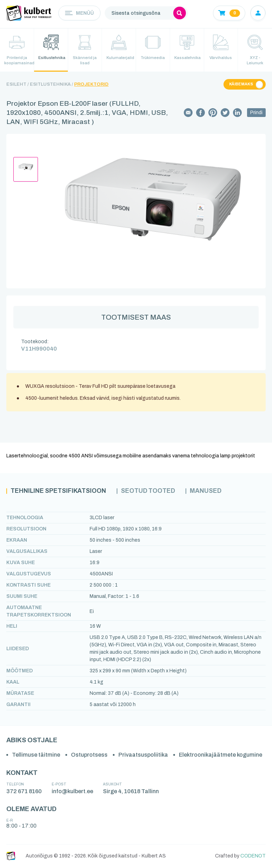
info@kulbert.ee (72, 792)
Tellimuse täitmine (36, 755)
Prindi (256, 113)
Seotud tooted (151, 492)
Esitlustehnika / (51, 85)
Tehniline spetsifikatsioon (59, 492)
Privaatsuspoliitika (143, 755)
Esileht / (18, 85)
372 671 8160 (24, 792)
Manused (210, 492)
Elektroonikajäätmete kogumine (221, 755)
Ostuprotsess (89, 755)
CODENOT (253, 856)
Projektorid (91, 85)
